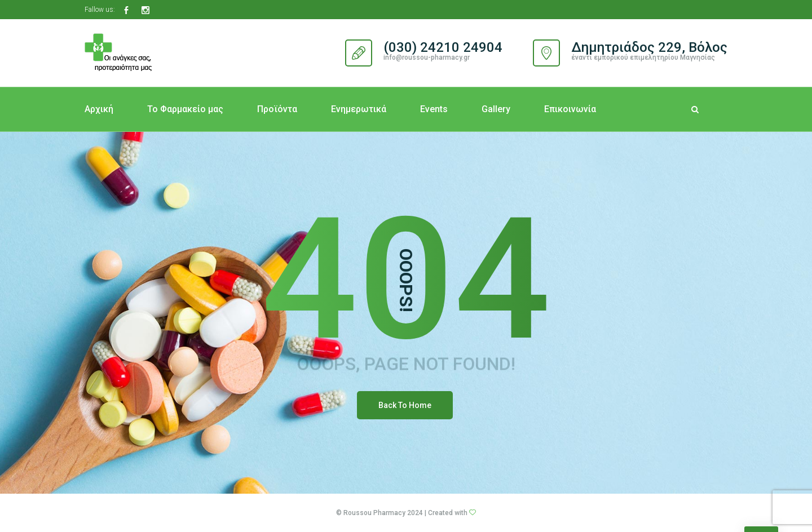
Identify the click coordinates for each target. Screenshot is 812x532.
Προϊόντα (277, 109)
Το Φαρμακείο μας (185, 109)
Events (434, 109)
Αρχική (99, 109)
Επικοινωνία (570, 109)
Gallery (496, 109)
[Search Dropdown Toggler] (695, 109)
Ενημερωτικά (359, 109)
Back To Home (405, 405)
